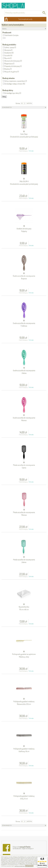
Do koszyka (31, 151)
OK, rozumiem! (29, 866)
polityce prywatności (20, 866)
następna (29, 103)
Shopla (15, 6)
